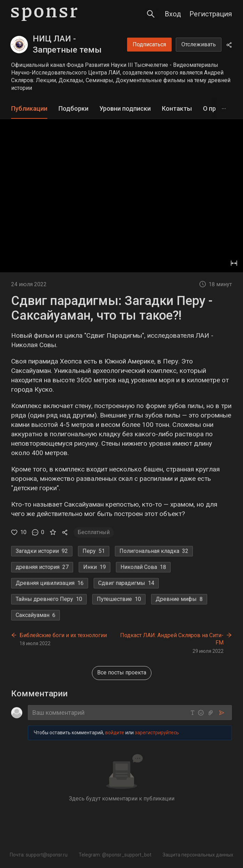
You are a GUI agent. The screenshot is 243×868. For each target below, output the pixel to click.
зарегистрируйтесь (157, 733)
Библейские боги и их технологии (63, 635)
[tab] (29, 109)
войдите (115, 733)
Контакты (177, 108)
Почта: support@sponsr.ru (39, 855)
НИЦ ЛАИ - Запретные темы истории (67, 50)
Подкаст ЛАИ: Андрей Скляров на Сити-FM (172, 639)
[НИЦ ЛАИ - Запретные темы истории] (19, 45)
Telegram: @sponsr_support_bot (115, 855)
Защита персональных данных (198, 855)
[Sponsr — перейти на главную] (44, 14)
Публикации (29, 108)
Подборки (73, 108)
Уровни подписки (125, 108)
